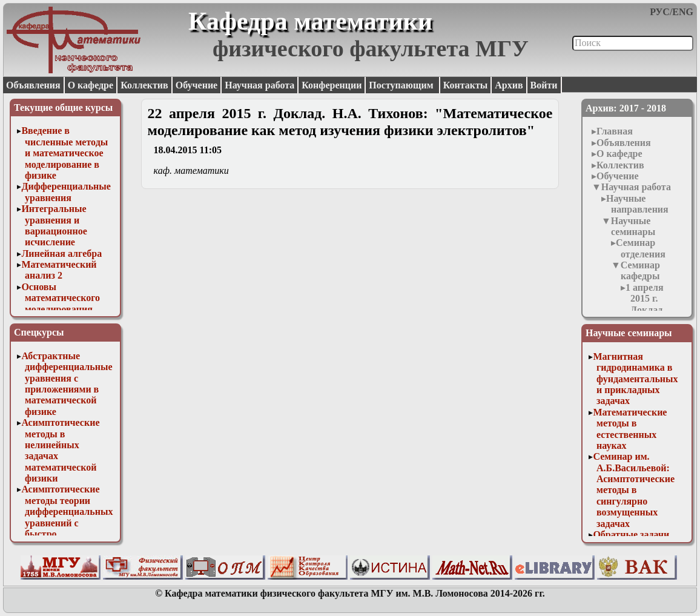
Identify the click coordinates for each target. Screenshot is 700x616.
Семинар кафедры (640, 270)
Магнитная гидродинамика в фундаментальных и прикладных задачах (635, 379)
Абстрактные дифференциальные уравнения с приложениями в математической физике (67, 384)
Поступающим (402, 85)
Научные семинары (633, 226)
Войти (544, 85)
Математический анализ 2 (59, 270)
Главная (615, 131)
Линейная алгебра (61, 253)
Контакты (466, 85)
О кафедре (91, 85)
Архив (509, 85)
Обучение (197, 85)
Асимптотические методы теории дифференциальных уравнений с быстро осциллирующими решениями (67, 522)
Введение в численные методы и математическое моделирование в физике (64, 153)
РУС (660, 12)
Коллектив (144, 85)
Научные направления (637, 204)
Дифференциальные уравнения (66, 192)
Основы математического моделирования (61, 298)
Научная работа (259, 85)
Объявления (33, 85)
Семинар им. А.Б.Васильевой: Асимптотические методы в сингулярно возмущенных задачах (634, 490)
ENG (683, 12)
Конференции (332, 85)
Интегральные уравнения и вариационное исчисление (54, 225)
